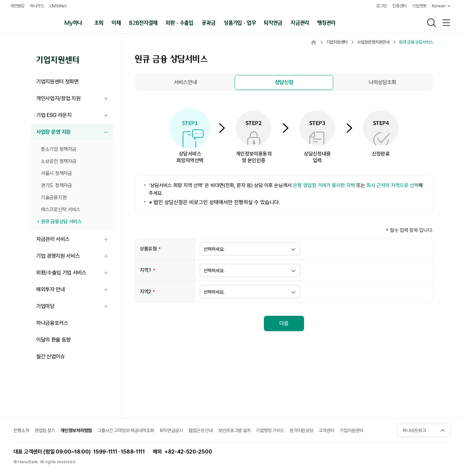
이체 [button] (117, 22)
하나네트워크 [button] (414, 430)
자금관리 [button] (301, 22)
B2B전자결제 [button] (144, 22)
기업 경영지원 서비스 (75, 256)
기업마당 (75, 307)
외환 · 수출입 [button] (180, 22)
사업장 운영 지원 (75, 132)
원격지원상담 (301, 430)
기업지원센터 (351, 430)
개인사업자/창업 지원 (75, 99)
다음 (284, 323)
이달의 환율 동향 (53, 340)
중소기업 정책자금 (59, 149)
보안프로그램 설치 (234, 430)
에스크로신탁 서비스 (61, 210)
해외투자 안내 (75, 290)
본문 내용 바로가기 (0, 0)
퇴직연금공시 (171, 430)
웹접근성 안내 (201, 430)
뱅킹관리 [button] (327, 22)
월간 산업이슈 (51, 356)
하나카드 (38, 6)
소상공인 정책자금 (59, 161)
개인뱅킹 (18, 6)
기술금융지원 (54, 197)
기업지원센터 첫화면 (57, 82)
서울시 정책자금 (56, 173)
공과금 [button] (209, 22)
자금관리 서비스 (75, 240)
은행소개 (21, 430)
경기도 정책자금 (56, 185)
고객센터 (326, 430)
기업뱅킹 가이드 (270, 430)
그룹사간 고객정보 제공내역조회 (126, 430)
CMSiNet (59, 6)
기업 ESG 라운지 (75, 115)
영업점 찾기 (45, 430)
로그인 (379, 6)
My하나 (74, 22)
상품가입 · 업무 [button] (240, 22)
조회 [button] (100, 22)
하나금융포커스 (52, 323)
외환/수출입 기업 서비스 (75, 273)
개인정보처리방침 (76, 430)
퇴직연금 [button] (274, 22)
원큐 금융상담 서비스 (61, 222)
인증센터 (397, 6)
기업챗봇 (417, 6)
